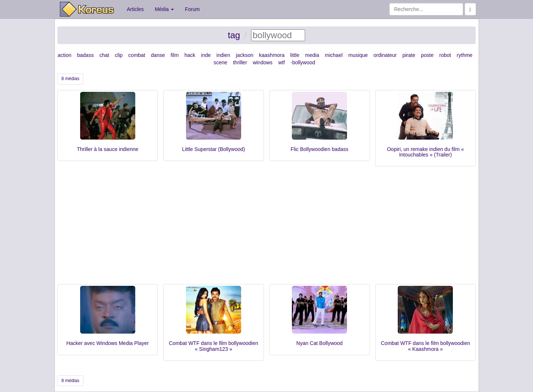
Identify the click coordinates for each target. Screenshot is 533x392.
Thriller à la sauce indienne (108, 149)
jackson (245, 55)
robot (445, 55)
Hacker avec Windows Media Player (108, 343)
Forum (192, 9)
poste (427, 55)
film (175, 55)
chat (104, 55)
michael (334, 55)
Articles (135, 9)
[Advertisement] (266, 229)
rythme (465, 55)
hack (190, 55)
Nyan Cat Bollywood (319, 343)
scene (220, 62)
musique (358, 55)
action (65, 55)
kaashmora (272, 55)
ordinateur (385, 55)
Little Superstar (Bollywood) (213, 149)
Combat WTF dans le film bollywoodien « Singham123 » (213, 346)
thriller (240, 62)
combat (137, 55)
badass (85, 55)
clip (119, 55)
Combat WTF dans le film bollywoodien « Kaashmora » (425, 346)
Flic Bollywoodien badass (320, 149)
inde (206, 55)
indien (223, 55)
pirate (409, 55)
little (295, 55)
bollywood (304, 62)
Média (164, 9)
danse (158, 55)
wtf (282, 62)
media (312, 55)
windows (263, 62)
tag (234, 35)
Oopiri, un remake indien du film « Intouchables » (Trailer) (425, 152)
